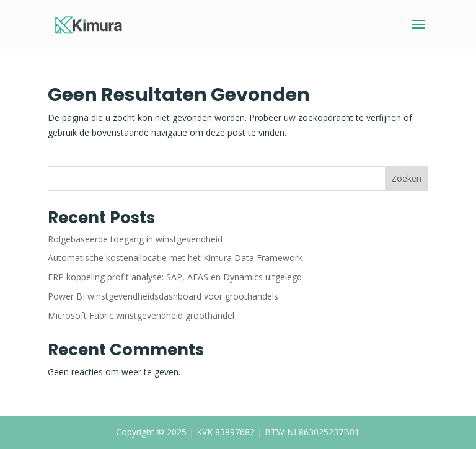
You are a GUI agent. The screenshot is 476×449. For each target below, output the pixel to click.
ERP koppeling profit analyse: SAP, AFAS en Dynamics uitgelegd (175, 277)
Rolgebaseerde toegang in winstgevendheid (135, 239)
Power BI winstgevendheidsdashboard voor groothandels (163, 296)
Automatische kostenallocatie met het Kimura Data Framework (175, 258)
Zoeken (406, 178)
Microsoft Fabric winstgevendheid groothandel (141, 315)
